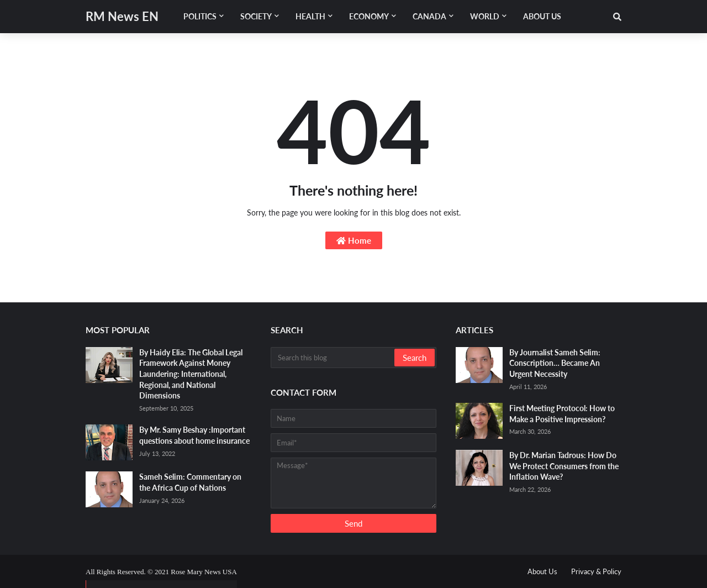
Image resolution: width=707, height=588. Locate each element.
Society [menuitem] (256, 16)
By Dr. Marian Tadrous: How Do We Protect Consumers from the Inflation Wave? (564, 466)
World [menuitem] (485, 16)
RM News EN (122, 16)
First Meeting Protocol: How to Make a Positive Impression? (562, 414)
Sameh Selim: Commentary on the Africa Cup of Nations (190, 482)
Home (354, 240)
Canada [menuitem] (429, 16)
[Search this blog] (333, 358)
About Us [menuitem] (542, 16)
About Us (542, 571)
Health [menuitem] (310, 16)
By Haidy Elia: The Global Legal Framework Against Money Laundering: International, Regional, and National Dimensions (191, 374)
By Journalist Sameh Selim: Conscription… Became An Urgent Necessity (555, 363)
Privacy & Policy (596, 571)
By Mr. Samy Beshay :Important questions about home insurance (194, 435)
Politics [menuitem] (200, 16)
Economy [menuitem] (369, 16)
